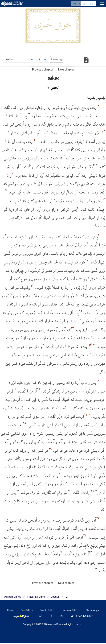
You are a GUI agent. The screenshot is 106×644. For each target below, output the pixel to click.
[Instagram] (62, 616)
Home (11, 610)
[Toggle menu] (101, 4)
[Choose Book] (20, 59)
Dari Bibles (27, 610)
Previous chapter (43, 70)
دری (85, 3)
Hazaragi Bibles (70, 610)
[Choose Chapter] (43, 59)
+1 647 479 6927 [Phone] (81, 616)
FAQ (40, 616)
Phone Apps (92, 610)
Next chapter (66, 70)
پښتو (92, 3)
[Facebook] (51, 616)
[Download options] (86, 61)
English (76, 3)
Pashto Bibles (47, 610)
